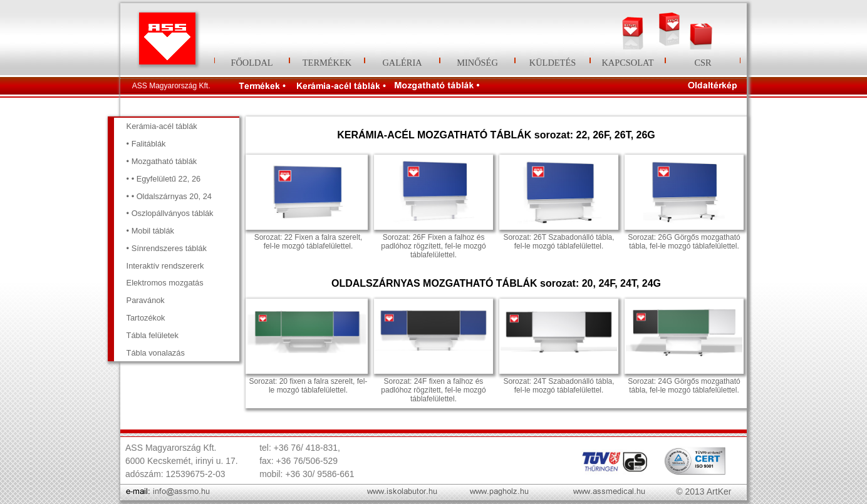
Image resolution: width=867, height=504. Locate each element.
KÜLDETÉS (553, 63)
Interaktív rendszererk (165, 266)
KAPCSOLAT (627, 63)
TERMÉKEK (327, 63)
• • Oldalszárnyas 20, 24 (169, 196)
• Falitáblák (146, 144)
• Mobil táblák (150, 231)
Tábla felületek (153, 335)
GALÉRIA (402, 63)
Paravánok (146, 300)
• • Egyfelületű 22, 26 (164, 179)
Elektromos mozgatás (165, 283)
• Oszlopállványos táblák (170, 213)
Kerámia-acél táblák (162, 126)
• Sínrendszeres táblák (167, 248)
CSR (703, 63)
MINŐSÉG (477, 63)
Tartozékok (146, 318)
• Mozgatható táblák (162, 161)
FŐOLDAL (252, 63)
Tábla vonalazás (156, 353)
